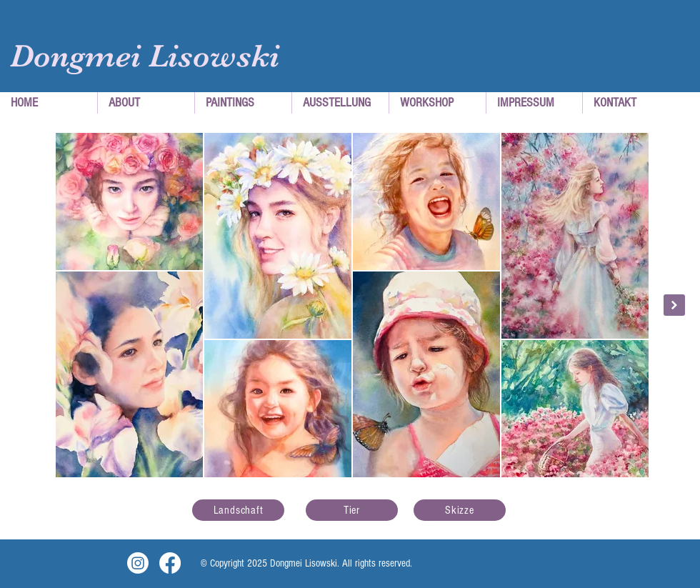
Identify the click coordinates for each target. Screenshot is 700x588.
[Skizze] (460, 510)
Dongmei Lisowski (145, 56)
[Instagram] (138, 563)
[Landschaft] (238, 510)
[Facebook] (170, 563)
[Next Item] (674, 305)
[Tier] (352, 510)
